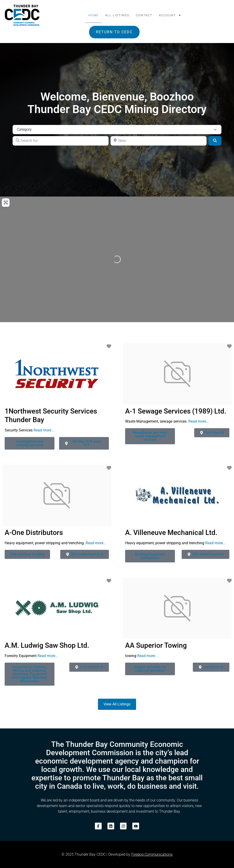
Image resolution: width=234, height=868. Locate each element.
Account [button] (170, 15)
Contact (144, 15)
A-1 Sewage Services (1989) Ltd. (176, 411)
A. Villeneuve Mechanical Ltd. (171, 532)
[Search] (215, 141)
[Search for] (61, 141)
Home (94, 15)
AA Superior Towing (156, 645)
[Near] (159, 141)
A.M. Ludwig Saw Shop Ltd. (47, 645)
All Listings (117, 15)
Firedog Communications (152, 854)
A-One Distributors (34, 532)
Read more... (44, 430)
